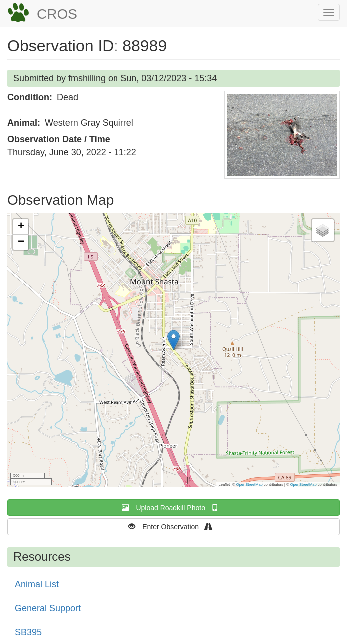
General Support (48, 608)
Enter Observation (173, 527)
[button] (282, 135)
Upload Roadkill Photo (173, 507)
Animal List (37, 584)
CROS (57, 14)
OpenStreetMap (250, 484)
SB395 (28, 632)
